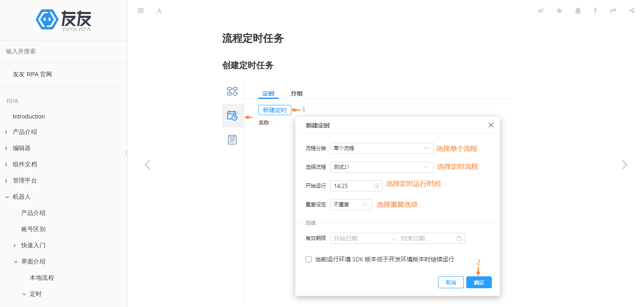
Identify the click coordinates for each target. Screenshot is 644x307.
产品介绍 (33, 213)
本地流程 (42, 278)
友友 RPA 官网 (33, 74)
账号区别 (33, 229)
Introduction (29, 116)
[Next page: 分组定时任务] (625, 164)
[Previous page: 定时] (147, 164)
